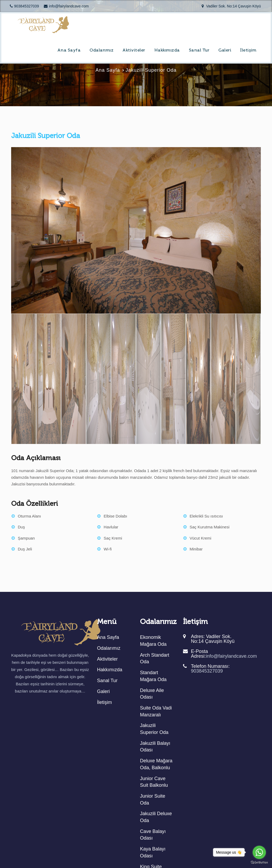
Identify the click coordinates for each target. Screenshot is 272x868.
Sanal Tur (199, 50)
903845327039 (24, 6)
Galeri (225, 50)
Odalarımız (101, 50)
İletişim (248, 50)
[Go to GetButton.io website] (259, 863)
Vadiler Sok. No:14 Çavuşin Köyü (231, 6)
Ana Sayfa (69, 50)
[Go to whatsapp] (259, 852)
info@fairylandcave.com (66, 6)
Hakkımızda (167, 50)
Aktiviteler (134, 50)
